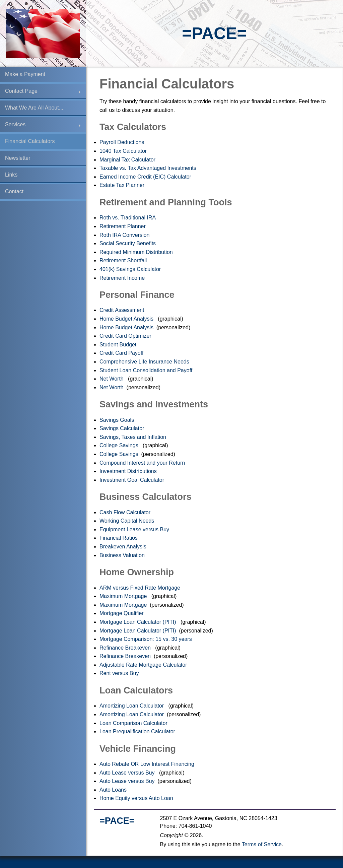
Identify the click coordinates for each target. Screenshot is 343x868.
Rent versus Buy (120, 673)
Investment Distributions (129, 471)
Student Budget (119, 345)
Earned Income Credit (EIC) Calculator (146, 177)
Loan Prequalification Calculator (138, 731)
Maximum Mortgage (124, 596)
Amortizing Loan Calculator (132, 706)
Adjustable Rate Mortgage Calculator (144, 665)
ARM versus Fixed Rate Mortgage (141, 588)
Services (15, 124)
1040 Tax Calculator (124, 151)
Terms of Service (262, 844)
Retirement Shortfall (124, 260)
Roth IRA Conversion (125, 235)
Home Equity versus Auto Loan (137, 798)
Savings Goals (118, 420)
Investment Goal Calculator (132, 480)
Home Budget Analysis (127, 319)
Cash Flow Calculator (126, 512)
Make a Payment (25, 74)
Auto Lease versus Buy (128, 773)
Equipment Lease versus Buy (135, 529)
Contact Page (21, 91)
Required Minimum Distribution (137, 252)
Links (11, 175)
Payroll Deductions (123, 142)
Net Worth (112, 379)
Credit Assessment (123, 310)
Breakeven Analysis (124, 547)
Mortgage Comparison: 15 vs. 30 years (146, 639)
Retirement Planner (123, 226)
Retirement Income (123, 278)
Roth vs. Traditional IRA (128, 218)
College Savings (120, 445)
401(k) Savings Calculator (131, 269)
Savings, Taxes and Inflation (133, 437)
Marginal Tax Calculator (128, 160)
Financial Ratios (119, 538)
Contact (14, 191)
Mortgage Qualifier (122, 613)
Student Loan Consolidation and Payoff (147, 370)
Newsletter (18, 158)
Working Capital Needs (128, 521)
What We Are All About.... (35, 108)
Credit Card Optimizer (126, 336)
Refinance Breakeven (126, 648)
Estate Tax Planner (123, 185)
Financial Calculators (30, 141)
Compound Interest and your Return (143, 463)
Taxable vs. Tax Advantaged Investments (149, 168)
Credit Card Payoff (122, 353)
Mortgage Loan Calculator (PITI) (139, 622)
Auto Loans (114, 790)
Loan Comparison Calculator (134, 723)
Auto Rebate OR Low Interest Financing (148, 764)
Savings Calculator (123, 428)
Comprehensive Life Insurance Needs (145, 362)
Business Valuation (123, 555)
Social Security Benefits (128, 243)
